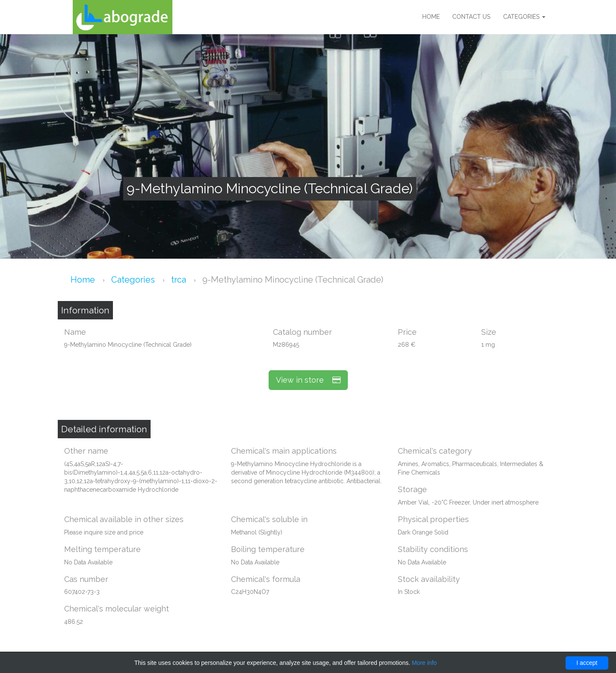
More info (424, 663)
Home (431, 17)
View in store (308, 380)
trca (180, 280)
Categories (524, 17)
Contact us (471, 17)
